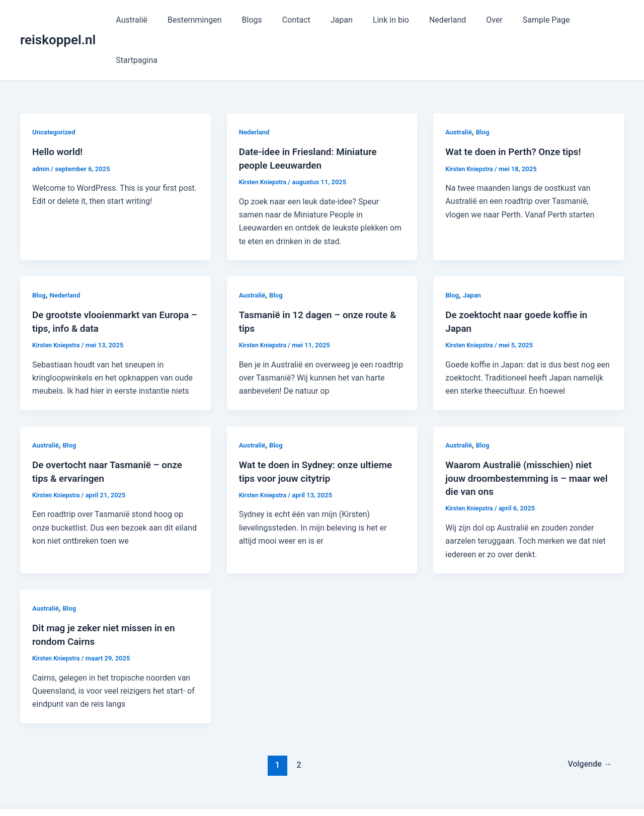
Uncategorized (55, 92)
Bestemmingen (211, 20)
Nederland (444, 20)
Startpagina (595, 20)
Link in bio (391, 20)
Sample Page (535, 20)
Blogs (264, 20)
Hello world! (59, 111)
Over (487, 20)
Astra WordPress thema (414, 791)
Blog (485, 92)
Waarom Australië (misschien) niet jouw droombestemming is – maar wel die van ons (523, 436)
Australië (152, 20)
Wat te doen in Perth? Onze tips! (517, 111)
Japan (346, 20)
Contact (305, 20)
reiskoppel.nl (58, 20)
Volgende (587, 722)
